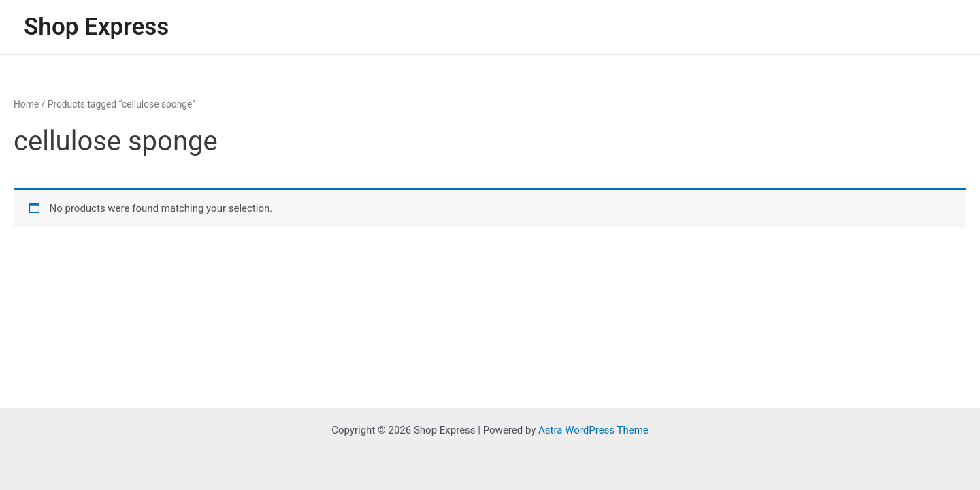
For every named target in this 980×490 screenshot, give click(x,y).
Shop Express (96, 27)
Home (26, 104)
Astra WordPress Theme (593, 430)
